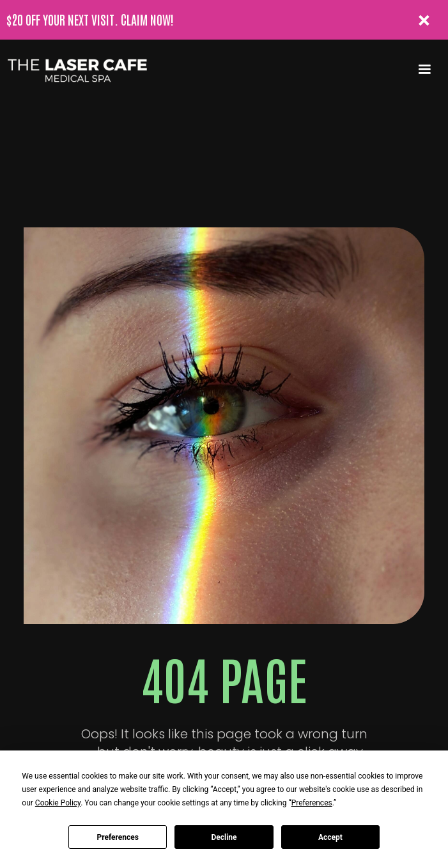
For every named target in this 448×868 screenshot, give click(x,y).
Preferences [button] (312, 803)
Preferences (118, 837)
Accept (330, 837)
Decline (224, 837)
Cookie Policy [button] (58, 803)
